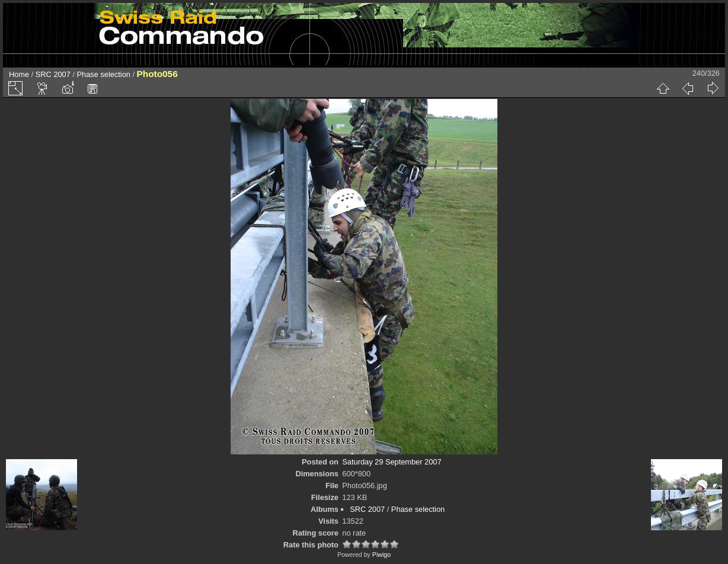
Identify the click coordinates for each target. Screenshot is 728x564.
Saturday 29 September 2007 (392, 462)
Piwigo (381, 555)
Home (19, 74)
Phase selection (104, 74)
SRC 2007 (53, 74)
